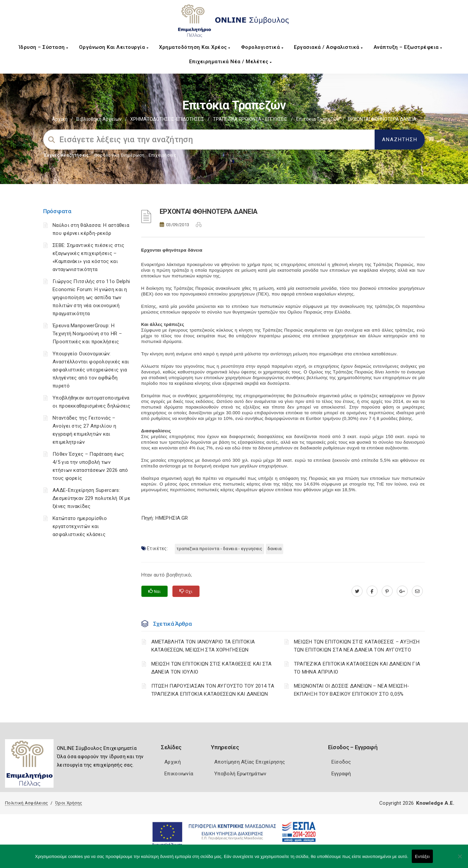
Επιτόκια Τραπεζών (318, 119)
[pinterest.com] (387, 591)
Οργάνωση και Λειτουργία (114, 47)
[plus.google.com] (402, 591)
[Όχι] (460, 860)
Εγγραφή (341, 774)
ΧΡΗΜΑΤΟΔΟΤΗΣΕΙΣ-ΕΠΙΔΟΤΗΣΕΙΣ (167, 119)
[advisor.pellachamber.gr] (417, 591)
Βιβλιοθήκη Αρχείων (99, 119)
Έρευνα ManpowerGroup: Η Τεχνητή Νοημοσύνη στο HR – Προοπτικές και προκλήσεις (87, 334)
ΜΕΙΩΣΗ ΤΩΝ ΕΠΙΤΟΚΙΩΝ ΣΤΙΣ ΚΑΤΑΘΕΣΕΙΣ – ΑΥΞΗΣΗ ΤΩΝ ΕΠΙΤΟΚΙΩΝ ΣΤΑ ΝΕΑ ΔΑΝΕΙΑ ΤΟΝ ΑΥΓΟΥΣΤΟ (357, 646)
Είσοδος (341, 762)
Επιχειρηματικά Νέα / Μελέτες (230, 62)
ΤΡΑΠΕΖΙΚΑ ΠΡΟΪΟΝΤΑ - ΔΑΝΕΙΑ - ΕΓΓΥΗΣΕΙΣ (219, 549)
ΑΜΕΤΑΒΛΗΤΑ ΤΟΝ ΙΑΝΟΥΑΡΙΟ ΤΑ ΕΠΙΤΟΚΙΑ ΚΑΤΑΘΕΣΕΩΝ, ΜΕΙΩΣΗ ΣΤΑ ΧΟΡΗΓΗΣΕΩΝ (203, 646)
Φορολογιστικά (262, 47)
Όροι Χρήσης (69, 803)
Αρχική (60, 119)
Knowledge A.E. (435, 803)
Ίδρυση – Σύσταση (44, 47)
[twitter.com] (357, 591)
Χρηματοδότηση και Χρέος (195, 47)
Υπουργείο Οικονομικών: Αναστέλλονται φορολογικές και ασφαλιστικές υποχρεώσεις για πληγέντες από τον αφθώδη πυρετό (91, 370)
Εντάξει (422, 856)
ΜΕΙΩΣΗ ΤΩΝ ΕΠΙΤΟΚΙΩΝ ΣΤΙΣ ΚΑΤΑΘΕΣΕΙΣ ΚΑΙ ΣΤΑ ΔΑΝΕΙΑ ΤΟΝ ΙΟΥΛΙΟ (212, 668)
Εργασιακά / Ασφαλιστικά (328, 47)
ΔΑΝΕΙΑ (275, 549)
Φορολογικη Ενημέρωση (119, 155)
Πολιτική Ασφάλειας (26, 803)
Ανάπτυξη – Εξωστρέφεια (408, 47)
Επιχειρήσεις (162, 155)
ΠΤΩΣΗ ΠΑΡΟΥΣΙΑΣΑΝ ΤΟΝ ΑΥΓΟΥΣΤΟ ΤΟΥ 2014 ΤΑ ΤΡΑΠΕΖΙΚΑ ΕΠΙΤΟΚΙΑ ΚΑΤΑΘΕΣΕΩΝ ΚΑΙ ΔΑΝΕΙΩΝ (213, 690)
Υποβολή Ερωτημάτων (240, 774)
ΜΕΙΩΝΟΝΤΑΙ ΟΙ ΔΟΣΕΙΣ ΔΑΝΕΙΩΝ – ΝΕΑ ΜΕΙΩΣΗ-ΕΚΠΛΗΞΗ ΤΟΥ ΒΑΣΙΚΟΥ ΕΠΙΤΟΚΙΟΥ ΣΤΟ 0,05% (352, 690)
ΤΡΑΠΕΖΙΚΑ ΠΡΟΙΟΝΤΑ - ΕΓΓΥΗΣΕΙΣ (250, 119)
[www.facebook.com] (372, 591)
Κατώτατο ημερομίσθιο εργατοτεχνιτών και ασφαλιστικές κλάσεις (80, 526)
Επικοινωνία (179, 774)
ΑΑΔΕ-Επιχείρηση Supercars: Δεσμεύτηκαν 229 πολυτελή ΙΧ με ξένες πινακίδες (91, 498)
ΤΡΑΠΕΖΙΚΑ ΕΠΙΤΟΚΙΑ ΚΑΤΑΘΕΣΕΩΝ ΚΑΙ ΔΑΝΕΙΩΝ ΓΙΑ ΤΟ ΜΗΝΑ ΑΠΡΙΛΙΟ (357, 668)
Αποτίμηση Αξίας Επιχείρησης (250, 762)
